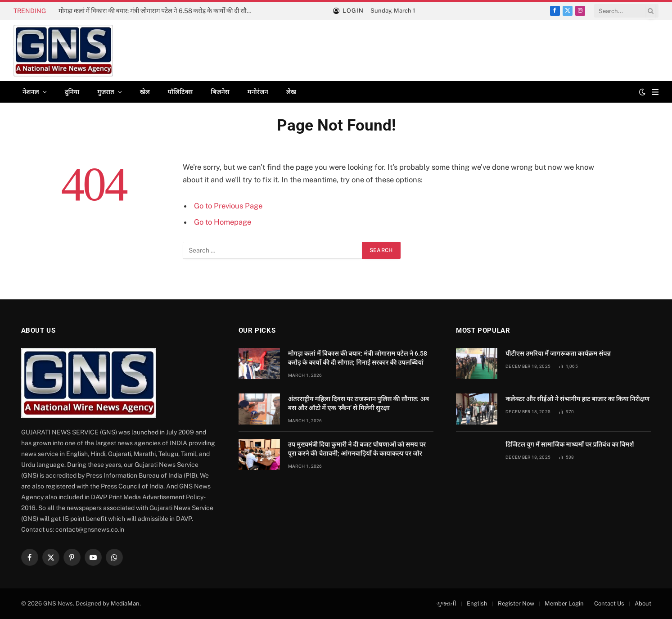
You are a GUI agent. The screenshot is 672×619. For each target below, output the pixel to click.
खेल (145, 92)
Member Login (564, 603)
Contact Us (609, 603)
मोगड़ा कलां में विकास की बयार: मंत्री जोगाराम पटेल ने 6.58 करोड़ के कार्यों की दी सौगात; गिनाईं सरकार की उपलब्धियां (160, 11)
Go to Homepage (223, 222)
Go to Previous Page (228, 206)
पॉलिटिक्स (180, 92)
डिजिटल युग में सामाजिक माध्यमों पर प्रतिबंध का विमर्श (570, 444)
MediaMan (125, 603)
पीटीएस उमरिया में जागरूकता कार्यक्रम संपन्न (558, 353)
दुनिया (72, 92)
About (643, 603)
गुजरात (106, 92)
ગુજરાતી (446, 603)
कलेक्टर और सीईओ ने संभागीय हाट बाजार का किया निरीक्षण (577, 399)
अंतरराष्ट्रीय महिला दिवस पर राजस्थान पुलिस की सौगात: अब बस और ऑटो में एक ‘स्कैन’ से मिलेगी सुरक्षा (359, 403)
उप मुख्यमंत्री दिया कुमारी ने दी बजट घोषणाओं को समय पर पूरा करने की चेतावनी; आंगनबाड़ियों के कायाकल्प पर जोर (357, 449)
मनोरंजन (258, 92)
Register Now (516, 603)
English (477, 603)
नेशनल (31, 92)
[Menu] (655, 92)
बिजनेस (220, 92)
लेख (291, 92)
